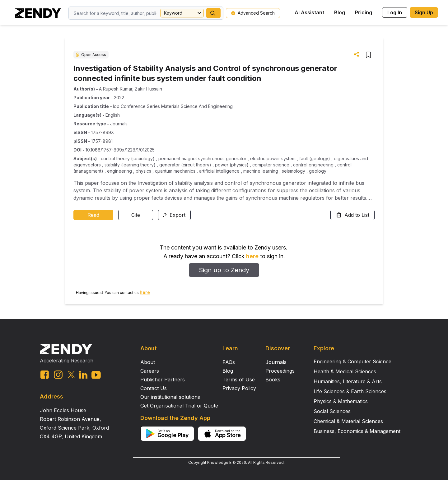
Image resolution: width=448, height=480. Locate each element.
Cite (136, 215)
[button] (213, 13)
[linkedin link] (83, 375)
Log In (395, 12)
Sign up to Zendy (224, 270)
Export (174, 215)
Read (93, 215)
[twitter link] (71, 375)
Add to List (352, 215)
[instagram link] (58, 375)
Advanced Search (253, 13)
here (252, 256)
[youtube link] (96, 375)
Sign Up (424, 12)
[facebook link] (45, 375)
